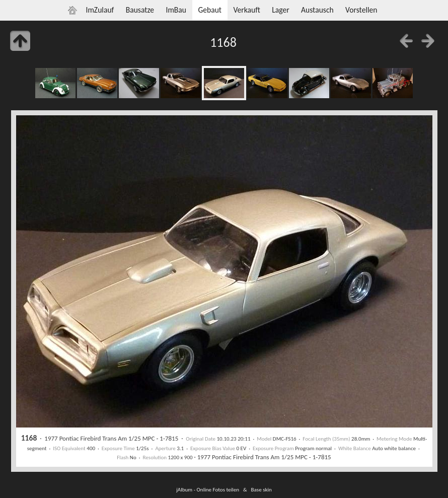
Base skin (262, 489)
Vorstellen (361, 10)
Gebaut (210, 10)
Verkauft (246, 10)
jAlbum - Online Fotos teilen (208, 489)
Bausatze (140, 10)
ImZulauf (100, 10)
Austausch (317, 10)
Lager (280, 10)
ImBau (176, 10)
